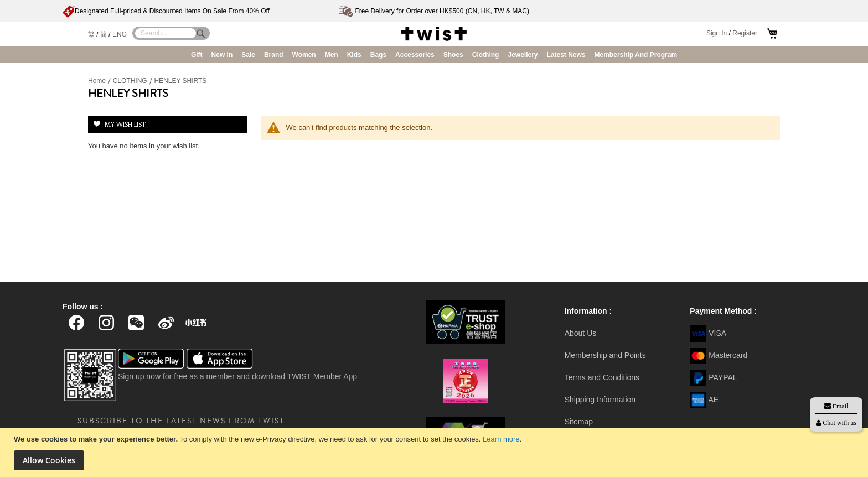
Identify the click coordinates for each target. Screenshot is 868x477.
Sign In (717, 33)
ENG (120, 34)
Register (745, 33)
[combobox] (166, 33)
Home (98, 81)
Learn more (501, 439)
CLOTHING (131, 81)
